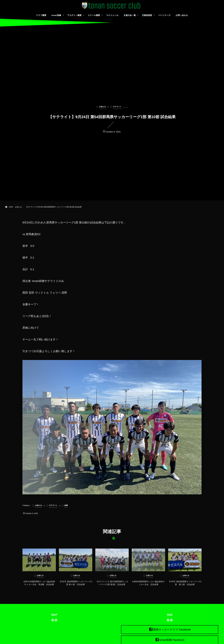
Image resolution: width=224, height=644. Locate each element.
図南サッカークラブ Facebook (172, 630)
